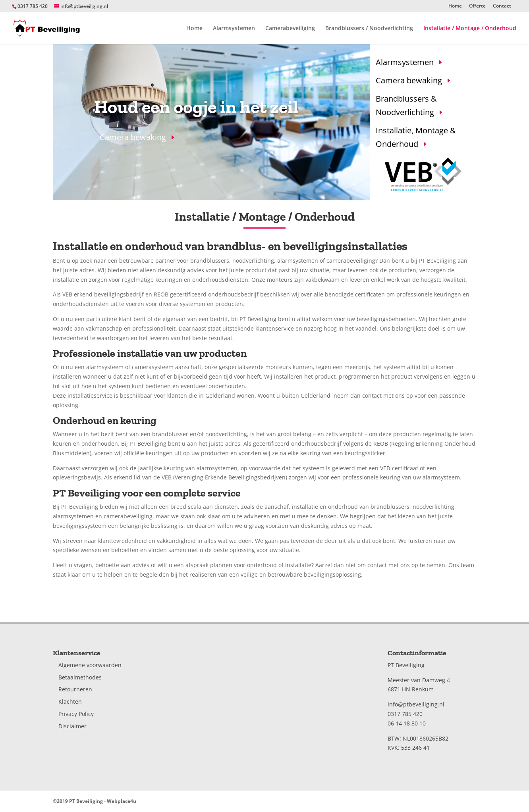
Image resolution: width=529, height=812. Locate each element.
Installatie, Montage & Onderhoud (416, 137)
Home (455, 6)
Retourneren (75, 689)
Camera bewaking (133, 137)
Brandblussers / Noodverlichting (369, 29)
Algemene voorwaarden (90, 665)
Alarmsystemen (234, 29)
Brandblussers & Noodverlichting (406, 105)
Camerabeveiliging (290, 29)
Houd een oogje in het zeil (196, 107)
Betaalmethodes (80, 677)
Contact (502, 6)
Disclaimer (72, 726)
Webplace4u (122, 801)
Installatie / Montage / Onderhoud (470, 29)
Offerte (477, 6)
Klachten (70, 701)
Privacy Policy (76, 714)
